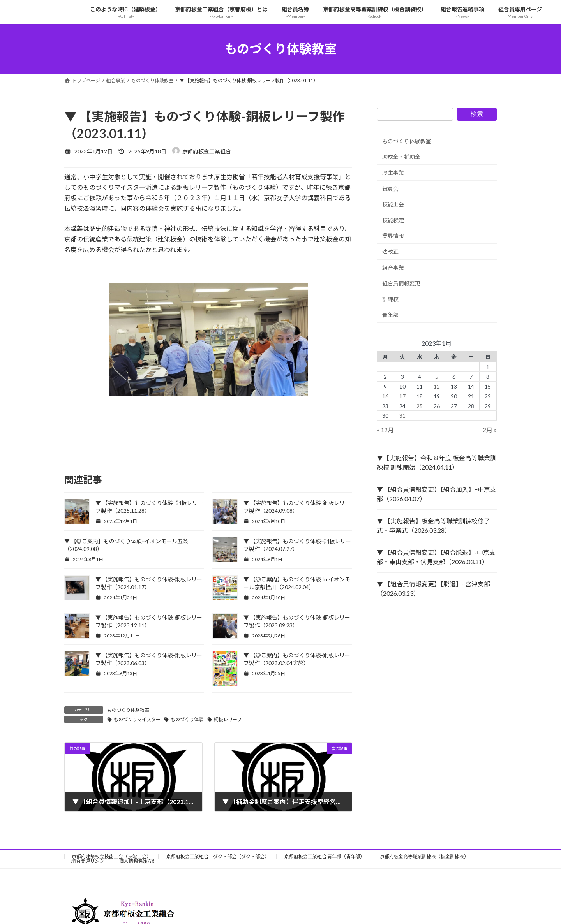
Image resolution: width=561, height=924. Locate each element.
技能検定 (393, 220)
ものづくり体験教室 (128, 710)
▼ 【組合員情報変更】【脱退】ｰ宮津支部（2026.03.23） (433, 589)
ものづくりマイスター (137, 719)
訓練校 (390, 299)
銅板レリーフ (228, 719)
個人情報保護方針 (138, 861)
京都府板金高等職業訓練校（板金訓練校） (424, 856)
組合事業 (393, 267)
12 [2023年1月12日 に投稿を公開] (437, 386)
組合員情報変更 (401, 283)
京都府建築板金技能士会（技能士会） (111, 856)
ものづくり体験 (187, 719)
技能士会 (393, 204)
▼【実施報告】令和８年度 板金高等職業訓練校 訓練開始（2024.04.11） (437, 462)
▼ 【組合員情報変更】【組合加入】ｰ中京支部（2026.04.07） (437, 494)
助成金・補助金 (401, 157)
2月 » (490, 430)
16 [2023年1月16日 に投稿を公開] (386, 396)
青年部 (390, 315)
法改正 (390, 252)
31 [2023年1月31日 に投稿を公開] (402, 415)
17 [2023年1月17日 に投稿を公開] (402, 396)
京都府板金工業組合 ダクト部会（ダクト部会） (218, 856)
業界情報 (393, 236)
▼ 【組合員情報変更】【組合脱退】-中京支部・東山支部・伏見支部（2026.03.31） (436, 557)
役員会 (390, 188)
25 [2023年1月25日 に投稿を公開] (420, 406)
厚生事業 (393, 173)
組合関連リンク (88, 861)
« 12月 (385, 430)
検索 (477, 114)
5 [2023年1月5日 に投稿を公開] (437, 376)
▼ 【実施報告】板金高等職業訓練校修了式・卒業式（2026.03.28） (433, 525)
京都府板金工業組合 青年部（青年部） (325, 856)
